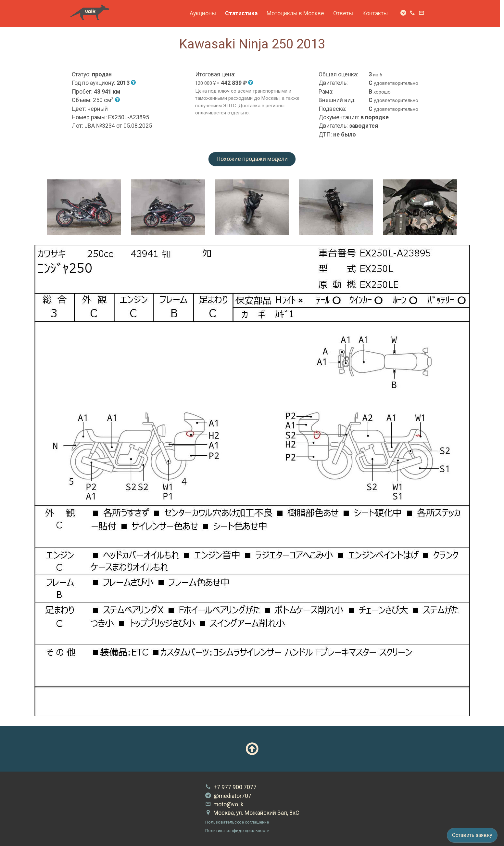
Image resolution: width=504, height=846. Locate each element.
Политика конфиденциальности (237, 831)
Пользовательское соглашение (237, 822)
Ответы (345, 13)
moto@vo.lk (224, 804)
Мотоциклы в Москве (297, 13)
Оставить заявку (472, 835)
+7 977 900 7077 (231, 787)
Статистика (243, 13)
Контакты (377, 13)
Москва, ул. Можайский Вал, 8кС (252, 813)
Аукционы (205, 13)
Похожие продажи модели (252, 159)
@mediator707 (228, 796)
